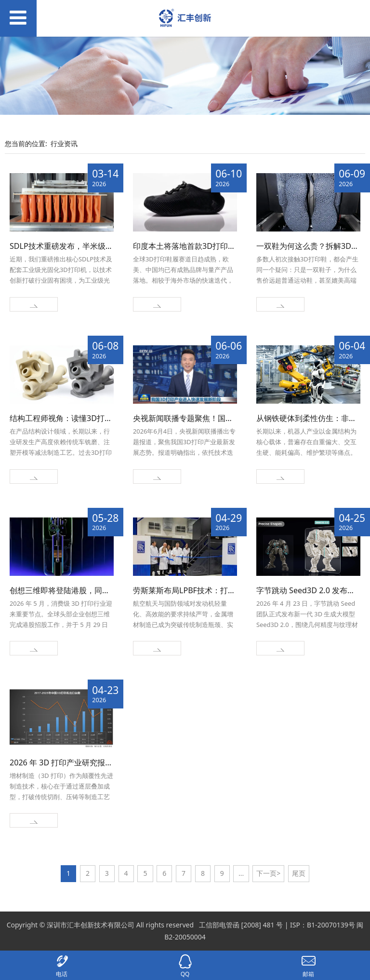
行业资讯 (64, 143)
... (241, 873)
